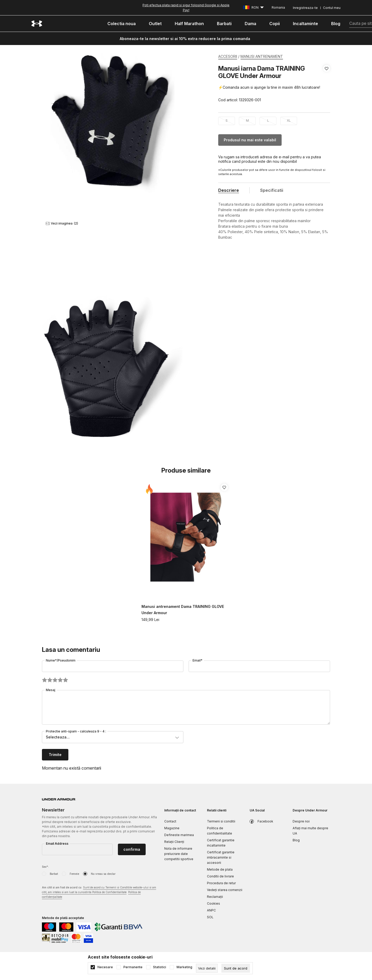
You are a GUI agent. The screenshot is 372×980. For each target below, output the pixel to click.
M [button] (247, 121)
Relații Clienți (174, 842)
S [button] (227, 121)
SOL (210, 917)
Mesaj (51, 690)
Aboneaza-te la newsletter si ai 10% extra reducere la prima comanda (185, 39)
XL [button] (289, 121)
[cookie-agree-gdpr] (236, 968)
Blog (296, 840)
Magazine (172, 828)
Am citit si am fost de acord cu (99, 892)
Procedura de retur (221, 883)
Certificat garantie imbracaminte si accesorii (221, 857)
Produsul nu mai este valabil (250, 140)
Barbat (54, 874)
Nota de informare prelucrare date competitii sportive (179, 854)
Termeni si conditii (221, 821)
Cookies (214, 903)
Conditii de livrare (220, 876)
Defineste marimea (179, 835)
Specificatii (272, 190)
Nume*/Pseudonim (61, 660)
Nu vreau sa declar (103, 874)
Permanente (133, 967)
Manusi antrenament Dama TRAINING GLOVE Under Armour (183, 610)
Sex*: (45, 867)
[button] (327, 84)
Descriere (229, 190)
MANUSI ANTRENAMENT (262, 56)
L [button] (268, 121)
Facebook (265, 821)
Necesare (105, 967)
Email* (198, 660)
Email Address (57, 844)
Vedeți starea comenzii (225, 890)
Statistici (160, 967)
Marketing (184, 967)
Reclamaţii (215, 897)
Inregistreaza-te (305, 8)
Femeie (74, 874)
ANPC (211, 910)
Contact (170, 821)
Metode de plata (220, 869)
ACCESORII (228, 56)
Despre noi (301, 821)
